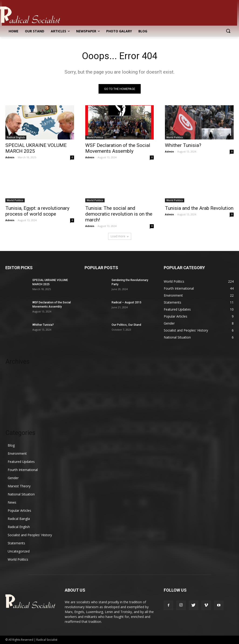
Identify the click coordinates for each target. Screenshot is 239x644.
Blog (11, 445)
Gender (13, 478)
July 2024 (12, 388)
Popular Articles (19, 510)
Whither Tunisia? (183, 145)
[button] (228, 31)
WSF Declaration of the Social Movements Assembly (118, 148)
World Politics (95, 137)
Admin (10, 157)
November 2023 (18, 402)
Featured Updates (21, 462)
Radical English (16, 137)
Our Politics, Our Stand (126, 325)
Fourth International (23, 470)
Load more (120, 236)
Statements (16, 543)
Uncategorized (19, 551)
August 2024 (15, 381)
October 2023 (16, 409)
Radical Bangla (19, 519)
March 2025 (14, 374)
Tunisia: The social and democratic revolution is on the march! (119, 214)
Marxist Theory (19, 486)
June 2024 (13, 395)
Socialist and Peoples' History (30, 535)
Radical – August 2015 (126, 302)
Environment (17, 453)
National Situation (21, 494)
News (12, 502)
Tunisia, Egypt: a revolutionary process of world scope (37, 211)
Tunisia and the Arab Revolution (199, 208)
